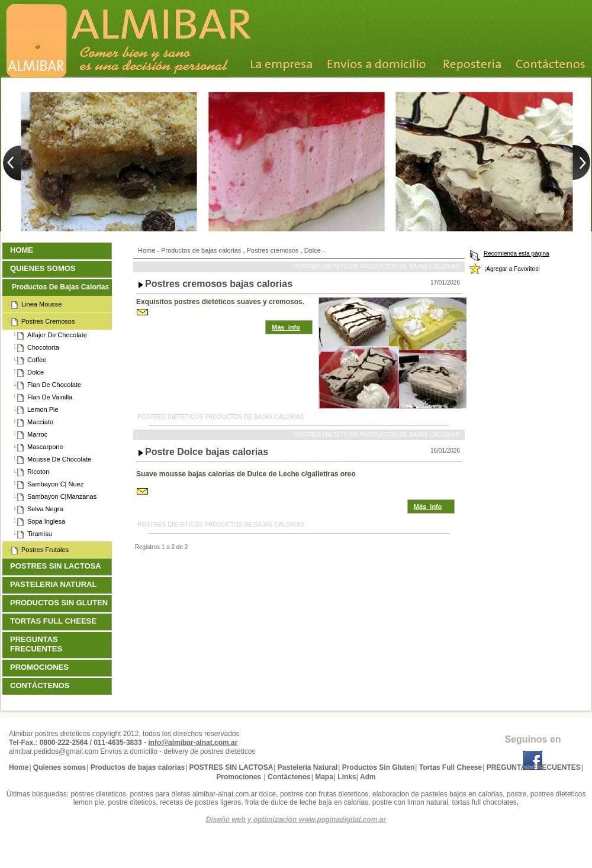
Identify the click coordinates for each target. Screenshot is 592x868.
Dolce (313, 250)
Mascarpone (46, 447)
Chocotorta (44, 347)
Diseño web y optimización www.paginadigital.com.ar (296, 819)
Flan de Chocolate (55, 385)
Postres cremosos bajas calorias (219, 284)
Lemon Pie (44, 409)
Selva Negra (46, 509)
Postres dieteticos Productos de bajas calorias (377, 267)
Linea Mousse (43, 304)
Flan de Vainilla (51, 397)
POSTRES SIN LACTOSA (57, 566)
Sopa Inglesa (47, 521)
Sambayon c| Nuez (57, 484)
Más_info (286, 327)
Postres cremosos (273, 250)
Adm (368, 777)
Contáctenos (41, 685)
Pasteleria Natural (55, 584)
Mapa (324, 777)
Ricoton (39, 472)
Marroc (38, 434)
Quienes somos (44, 268)
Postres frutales (46, 550)
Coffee (38, 360)
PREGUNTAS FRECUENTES (38, 644)
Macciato (41, 422)
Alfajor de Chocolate (58, 335)
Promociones (41, 667)
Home (147, 250)
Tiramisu (41, 534)
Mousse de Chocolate (60, 459)
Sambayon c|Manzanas (63, 496)
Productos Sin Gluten (60, 603)
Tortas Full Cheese (55, 621)
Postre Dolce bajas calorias (207, 452)
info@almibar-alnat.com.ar (193, 743)
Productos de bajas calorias (201, 250)
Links (347, 777)
